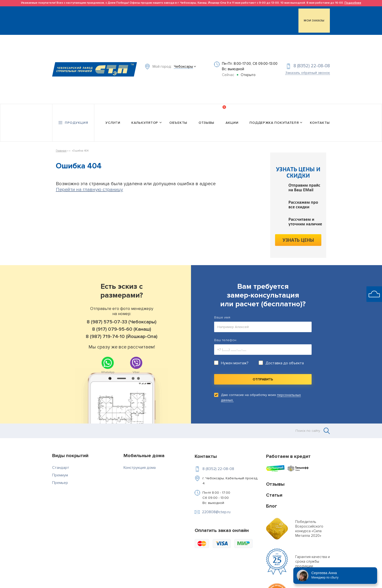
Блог (272, 497)
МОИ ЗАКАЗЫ (314, 20)
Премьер (60, 474)
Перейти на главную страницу (89, 181)
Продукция (76, 115)
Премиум (60, 466)
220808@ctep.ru (216, 503)
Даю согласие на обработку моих (261, 389)
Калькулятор (145, 115)
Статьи (274, 486)
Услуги (113, 115)
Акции (232, 115)
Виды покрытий (70, 447)
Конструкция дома (140, 459)
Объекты (178, 115)
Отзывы (206, 115)
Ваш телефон (225, 331)
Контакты (320, 115)
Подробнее (353, 3)
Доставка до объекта (285, 354)
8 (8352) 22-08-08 (312, 62)
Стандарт (61, 459)
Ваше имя (222, 309)
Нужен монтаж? (235, 354)
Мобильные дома (144, 447)
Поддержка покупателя (274, 115)
